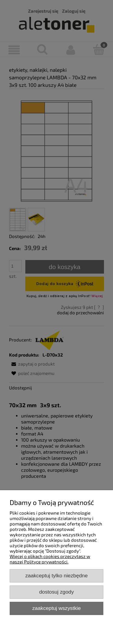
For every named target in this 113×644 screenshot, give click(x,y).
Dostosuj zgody (56, 592)
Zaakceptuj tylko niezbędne (56, 576)
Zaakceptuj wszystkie (56, 608)
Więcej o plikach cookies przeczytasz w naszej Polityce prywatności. (50, 559)
